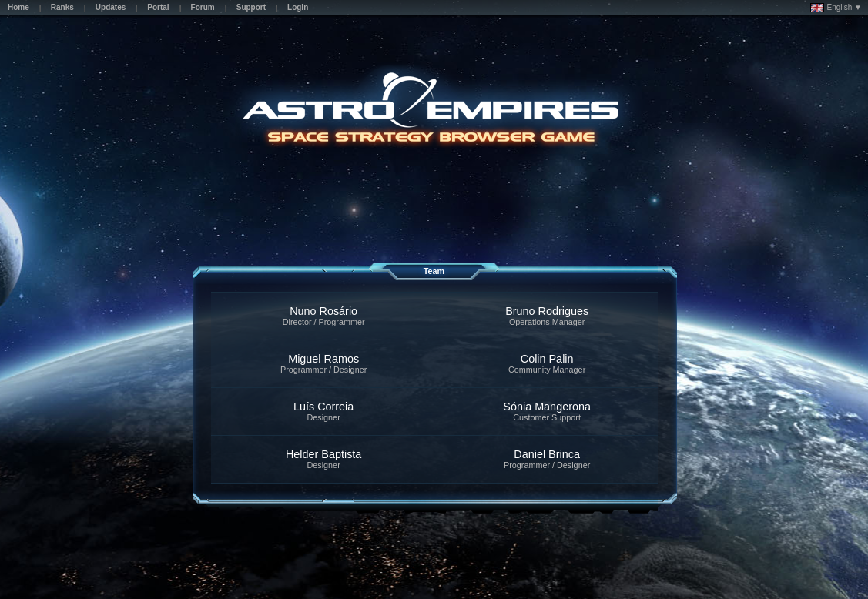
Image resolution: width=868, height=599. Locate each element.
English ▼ (836, 8)
